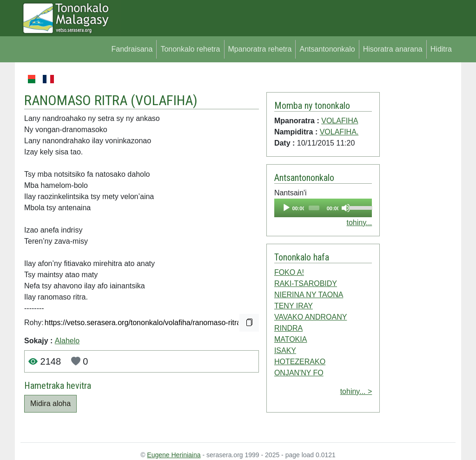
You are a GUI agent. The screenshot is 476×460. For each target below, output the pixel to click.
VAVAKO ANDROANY (311, 317)
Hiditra (441, 49)
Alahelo (67, 341)
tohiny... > (356, 391)
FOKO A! (289, 272)
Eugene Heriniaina (174, 455)
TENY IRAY (294, 306)
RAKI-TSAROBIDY (306, 283)
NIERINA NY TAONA (309, 295)
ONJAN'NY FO (299, 373)
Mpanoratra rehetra (260, 49)
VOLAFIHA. (339, 132)
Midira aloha (50, 403)
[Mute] (346, 208)
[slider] (314, 208)
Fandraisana (132, 49)
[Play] (286, 208)
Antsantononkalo (327, 49)
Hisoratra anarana (393, 49)
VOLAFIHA (164, 100)
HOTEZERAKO (300, 362)
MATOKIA (291, 339)
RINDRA (288, 328)
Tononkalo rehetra (190, 49)
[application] (323, 208)
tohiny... (359, 223)
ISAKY (285, 350)
